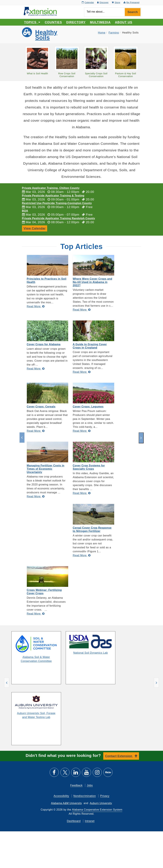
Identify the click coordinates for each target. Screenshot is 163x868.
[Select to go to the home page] (40, 11)
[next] (141, 438)
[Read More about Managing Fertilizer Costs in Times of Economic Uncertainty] (36, 496)
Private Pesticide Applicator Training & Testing (53, 196)
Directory (76, 22)
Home (102, 33)
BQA (25, 211)
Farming (114, 33)
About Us (124, 22)
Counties (53, 22)
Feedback (76, 785)
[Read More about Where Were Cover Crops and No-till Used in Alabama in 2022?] (82, 310)
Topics (32, 22)
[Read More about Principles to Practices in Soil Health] (36, 306)
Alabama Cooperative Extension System (97, 809)
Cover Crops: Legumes (88, 407)
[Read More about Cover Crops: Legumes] (82, 431)
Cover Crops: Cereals (41, 407)
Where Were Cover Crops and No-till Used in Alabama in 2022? (93, 282)
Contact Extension (119, 756)
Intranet (90, 821)
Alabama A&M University (66, 803)
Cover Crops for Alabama (44, 344)
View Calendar (35, 228)
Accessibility (61, 796)
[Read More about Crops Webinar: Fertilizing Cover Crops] (36, 614)
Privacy (105, 796)
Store (116, 2)
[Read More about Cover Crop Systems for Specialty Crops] (82, 493)
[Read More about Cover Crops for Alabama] (36, 369)
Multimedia (100, 22)
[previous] (22, 438)
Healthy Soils (46, 35)
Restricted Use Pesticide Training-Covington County (57, 203)
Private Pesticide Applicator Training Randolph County (59, 218)
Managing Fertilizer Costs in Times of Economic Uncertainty (46, 469)
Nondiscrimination (85, 796)
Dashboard (74, 821)
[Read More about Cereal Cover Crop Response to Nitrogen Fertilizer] (82, 555)
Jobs (90, 785)
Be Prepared (131, 2)
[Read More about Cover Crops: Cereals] (36, 431)
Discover (103, 2)
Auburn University (101, 803)
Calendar (88, 2)
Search (133, 12)
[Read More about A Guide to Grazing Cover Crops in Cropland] (82, 372)
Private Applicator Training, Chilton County (51, 188)
